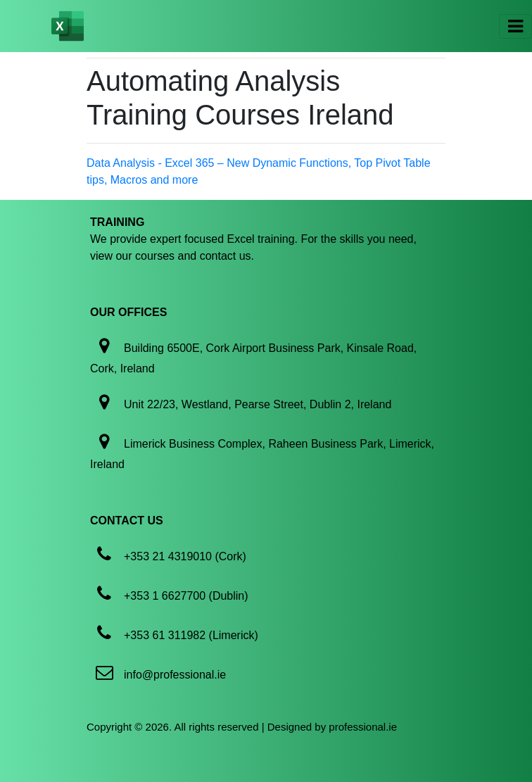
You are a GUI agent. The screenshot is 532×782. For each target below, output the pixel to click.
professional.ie (363, 727)
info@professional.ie (175, 675)
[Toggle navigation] (515, 26)
